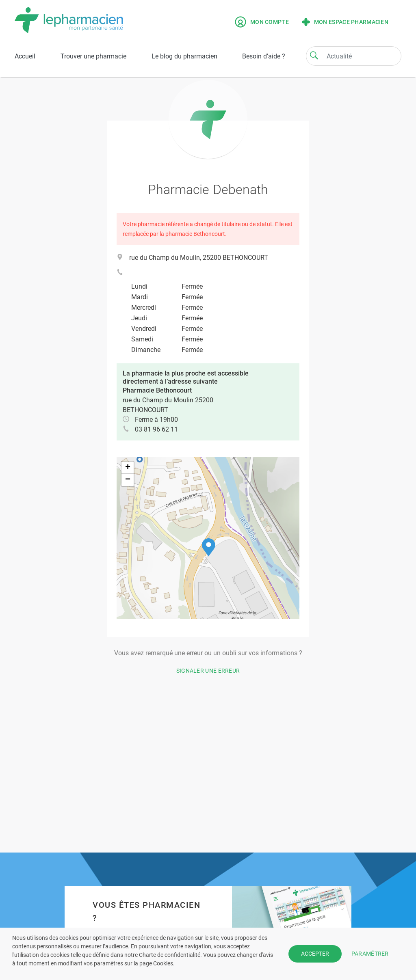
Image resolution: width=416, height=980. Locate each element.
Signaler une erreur (208, 671)
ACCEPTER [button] (315, 954)
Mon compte (262, 22)
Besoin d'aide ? (264, 56)
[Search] (314, 55)
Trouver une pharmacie (93, 56)
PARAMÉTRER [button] (370, 954)
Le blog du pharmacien (184, 56)
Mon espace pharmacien (345, 22)
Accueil (25, 56)
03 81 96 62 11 (156, 429)
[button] (209, 547)
